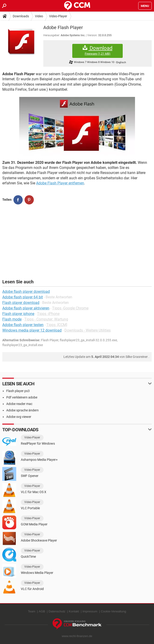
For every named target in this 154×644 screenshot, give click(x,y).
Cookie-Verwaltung (113, 611)
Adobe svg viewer (19, 417)
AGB (42, 611)
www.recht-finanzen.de (77, 636)
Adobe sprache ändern (22, 410)
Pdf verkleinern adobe (22, 397)
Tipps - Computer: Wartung (46, 319)
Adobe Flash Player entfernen (60, 183)
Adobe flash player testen (23, 325)
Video (39, 16)
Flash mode (12, 319)
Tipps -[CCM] (57, 325)
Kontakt (74, 611)
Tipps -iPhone (48, 314)
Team (31, 611)
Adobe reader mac (19, 404)
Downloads (21, 16)
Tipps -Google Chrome (70, 308)
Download (97, 50)
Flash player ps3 (18, 391)
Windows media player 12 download (32, 330)
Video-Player (58, 16)
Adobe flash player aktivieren (26, 308)
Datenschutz (57, 611)
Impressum (90, 611)
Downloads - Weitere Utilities (88, 330)
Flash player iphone (18, 314)
